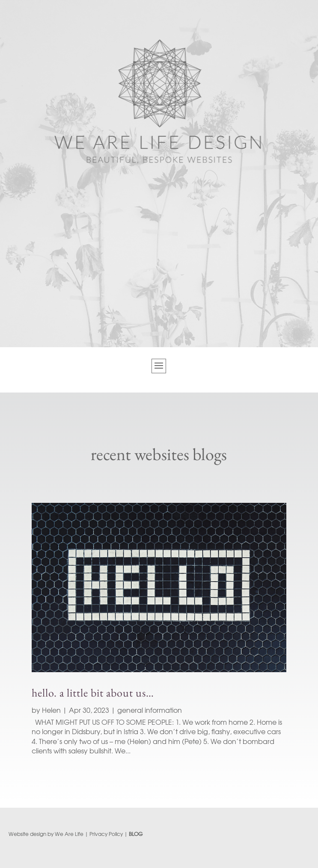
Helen (51, 710)
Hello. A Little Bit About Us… (93, 693)
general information (150, 710)
